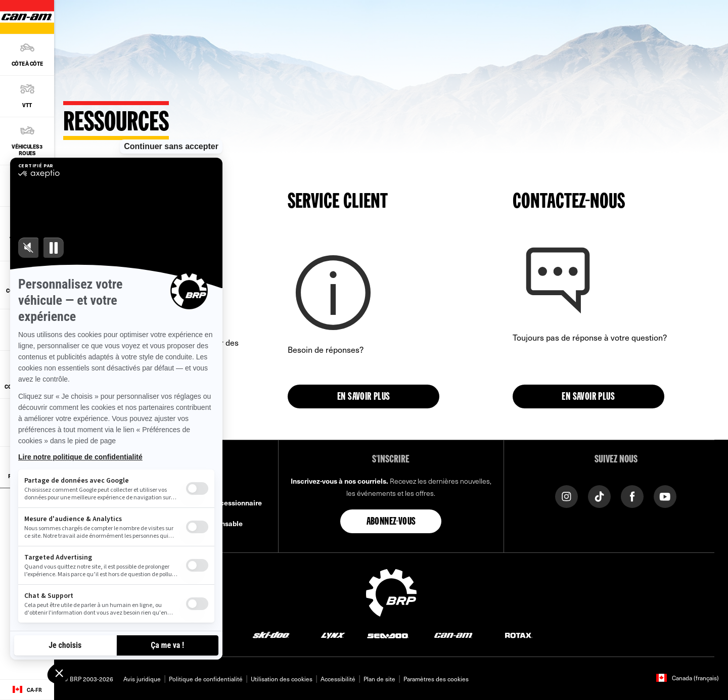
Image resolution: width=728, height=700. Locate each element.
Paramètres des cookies (436, 679)
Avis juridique (142, 679)
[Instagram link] (566, 496)
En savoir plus (364, 397)
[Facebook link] (632, 496)
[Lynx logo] (333, 635)
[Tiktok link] (599, 496)
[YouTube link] (665, 496)
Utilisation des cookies (282, 679)
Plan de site (379, 679)
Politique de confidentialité (206, 679)
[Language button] (27, 690)
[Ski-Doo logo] (271, 635)
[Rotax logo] (519, 635)
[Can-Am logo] (453, 635)
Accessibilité (338, 679)
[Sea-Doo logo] (388, 635)
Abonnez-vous (391, 522)
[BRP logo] (391, 591)
